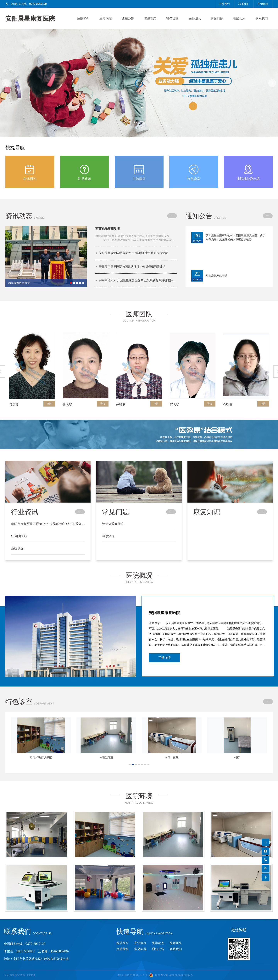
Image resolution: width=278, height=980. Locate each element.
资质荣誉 (123, 949)
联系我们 (244, 4)
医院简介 (83, 18)
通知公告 (128, 18)
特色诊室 (172, 18)
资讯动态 (150, 18)
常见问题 (217, 18)
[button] (272, 83)
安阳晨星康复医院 (30, 19)
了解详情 (164, 658)
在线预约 (225, 4)
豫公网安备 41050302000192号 (171, 975)
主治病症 (263, 4)
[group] (46, 257)
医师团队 (195, 18)
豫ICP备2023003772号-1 (132, 975)
